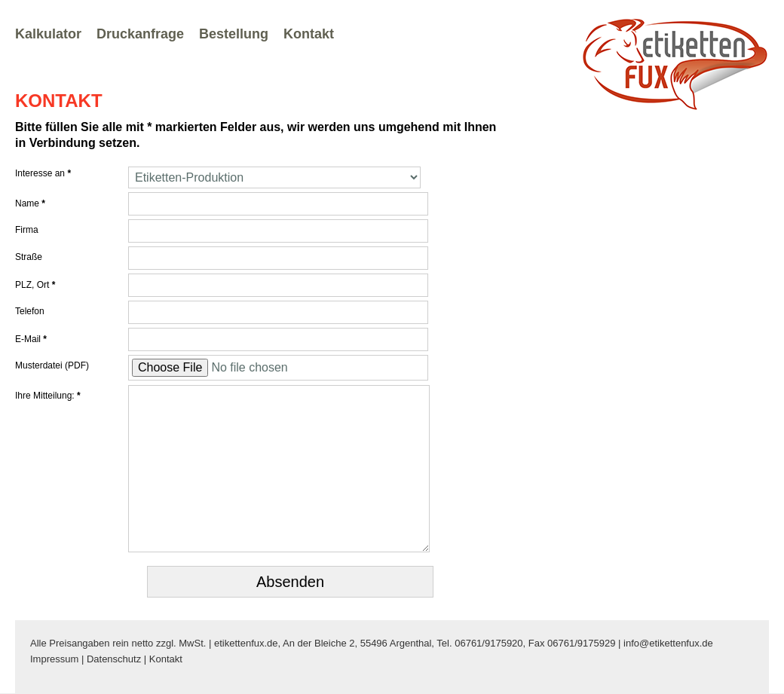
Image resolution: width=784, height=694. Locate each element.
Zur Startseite (675, 63)
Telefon (30, 311)
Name (30, 203)
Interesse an (43, 173)
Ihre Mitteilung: (48, 396)
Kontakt (309, 34)
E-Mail (31, 339)
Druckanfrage (140, 34)
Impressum (54, 659)
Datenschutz (114, 659)
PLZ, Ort (35, 285)
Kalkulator (48, 34)
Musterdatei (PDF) (52, 365)
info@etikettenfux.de (668, 643)
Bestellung (234, 34)
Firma (27, 230)
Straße (29, 257)
